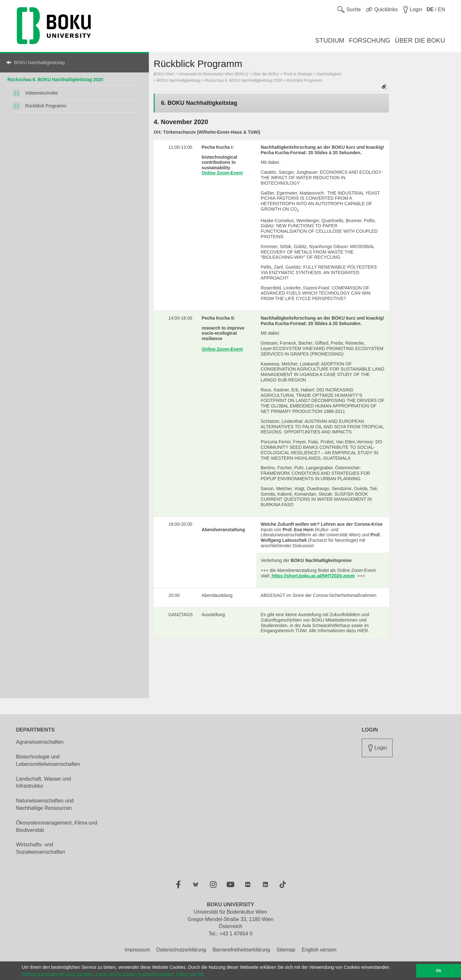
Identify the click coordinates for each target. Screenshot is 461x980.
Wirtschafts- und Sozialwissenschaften (40, 848)
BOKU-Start (164, 74)
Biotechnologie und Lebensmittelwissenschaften (48, 760)
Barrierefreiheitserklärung (241, 950)
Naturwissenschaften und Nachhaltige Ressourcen (45, 804)
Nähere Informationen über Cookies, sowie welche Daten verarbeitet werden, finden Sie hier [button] (113, 974)
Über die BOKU (266, 74)
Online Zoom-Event (222, 173)
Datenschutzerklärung (181, 950)
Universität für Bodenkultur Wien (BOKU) (213, 74)
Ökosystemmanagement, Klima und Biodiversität (57, 826)
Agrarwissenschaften (40, 742)
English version (319, 950)
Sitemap (286, 950)
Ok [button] (439, 971)
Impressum (137, 950)
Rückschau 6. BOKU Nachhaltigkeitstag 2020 (55, 80)
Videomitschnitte (41, 93)
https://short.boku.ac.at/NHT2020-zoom (313, 576)
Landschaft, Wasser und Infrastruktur (44, 783)
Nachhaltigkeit (329, 74)
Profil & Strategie (298, 74)
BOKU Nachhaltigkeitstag (39, 63)
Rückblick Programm (46, 106)
